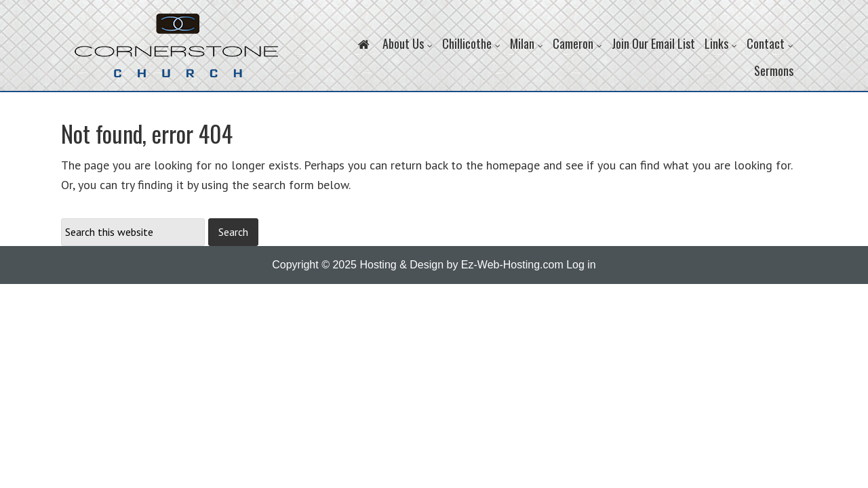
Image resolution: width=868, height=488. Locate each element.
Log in (581, 265)
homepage (513, 165)
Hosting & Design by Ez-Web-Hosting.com (461, 265)
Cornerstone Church (176, 52)
